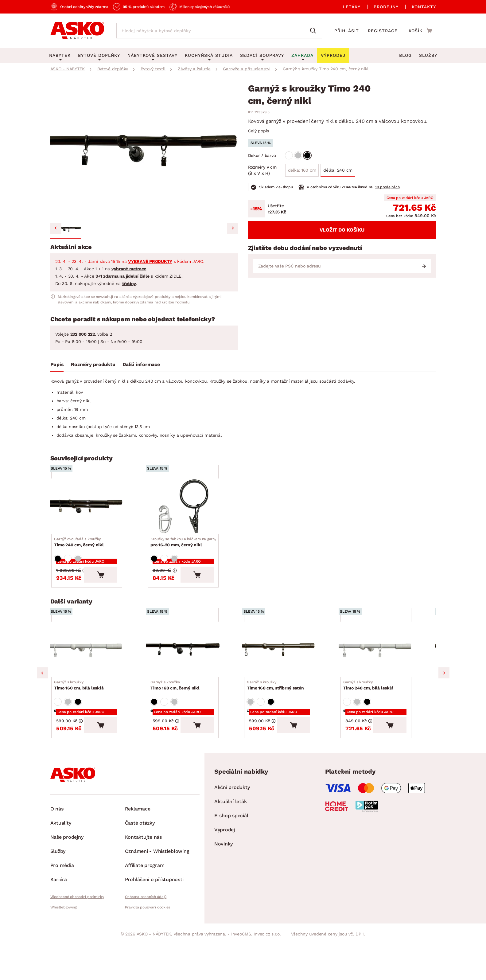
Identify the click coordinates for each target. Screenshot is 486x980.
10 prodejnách (387, 187)
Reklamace (138, 850)
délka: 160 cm (302, 170)
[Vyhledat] (314, 31)
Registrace (383, 31)
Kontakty (424, 7)
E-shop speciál (231, 857)
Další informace (141, 364)
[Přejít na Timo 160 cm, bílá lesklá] (99, 677)
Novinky (224, 885)
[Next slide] (233, 228)
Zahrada (302, 55)
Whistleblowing (64, 948)
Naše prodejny (67, 878)
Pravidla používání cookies (148, 948)
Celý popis (259, 131)
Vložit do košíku (342, 230)
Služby (428, 55)
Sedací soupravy (262, 55)
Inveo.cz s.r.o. (267, 975)
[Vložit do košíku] (124, 595)
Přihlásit (347, 31)
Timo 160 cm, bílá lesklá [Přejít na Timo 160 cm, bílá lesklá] (81, 720)
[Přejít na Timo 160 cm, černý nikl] (195, 677)
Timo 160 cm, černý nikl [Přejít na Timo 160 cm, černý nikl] (177, 720)
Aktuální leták (231, 843)
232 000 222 (83, 334)
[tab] (57, 366)
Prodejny (386, 7)
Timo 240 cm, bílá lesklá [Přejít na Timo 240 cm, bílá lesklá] (370, 720)
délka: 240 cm (338, 170)
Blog (405, 55)
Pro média (62, 906)
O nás (57, 850)
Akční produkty (232, 828)
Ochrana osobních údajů (146, 938)
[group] (144, 150)
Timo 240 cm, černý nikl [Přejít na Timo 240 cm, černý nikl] (81, 556)
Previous (42, 704)
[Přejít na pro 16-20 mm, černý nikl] (195, 513)
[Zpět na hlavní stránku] (77, 31)
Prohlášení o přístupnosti (154, 921)
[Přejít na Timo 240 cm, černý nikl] (99, 513)
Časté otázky (140, 864)
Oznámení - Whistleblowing (157, 892)
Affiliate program (145, 906)
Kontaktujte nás (143, 878)
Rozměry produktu (93, 364)
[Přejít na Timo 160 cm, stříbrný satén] (291, 677)
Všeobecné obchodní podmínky (77, 938)
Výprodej (225, 871)
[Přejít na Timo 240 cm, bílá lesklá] (388, 677)
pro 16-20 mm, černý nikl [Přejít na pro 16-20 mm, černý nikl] (192, 556)
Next (444, 704)
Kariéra (59, 921)
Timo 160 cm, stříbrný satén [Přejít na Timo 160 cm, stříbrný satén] (277, 720)
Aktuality (61, 864)
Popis (57, 364)
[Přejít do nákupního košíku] (420, 30)
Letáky (352, 7)
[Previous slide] (56, 228)
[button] (66, 229)
